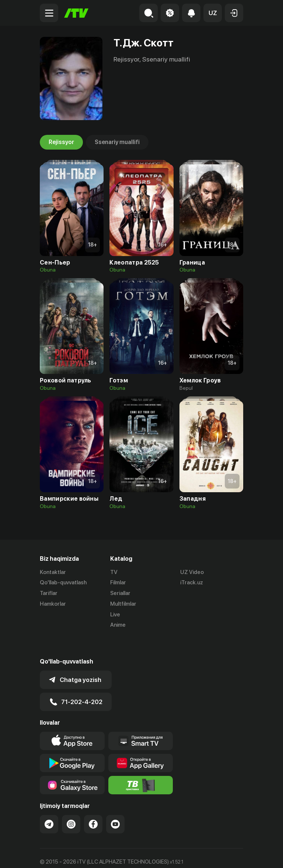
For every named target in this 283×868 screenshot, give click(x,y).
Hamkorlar (53, 604)
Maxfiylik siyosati (110, 854)
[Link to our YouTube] (115, 804)
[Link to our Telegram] (49, 804)
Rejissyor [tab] (61, 142)
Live (115, 615)
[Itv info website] (141, 765)
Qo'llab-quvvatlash (63, 583)
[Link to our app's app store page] (72, 721)
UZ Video (192, 572)
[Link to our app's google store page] (72, 743)
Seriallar (120, 594)
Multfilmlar (123, 604)
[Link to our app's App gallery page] (141, 743)
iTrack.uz (192, 583)
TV (114, 572)
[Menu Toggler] (49, 13)
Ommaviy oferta (60, 854)
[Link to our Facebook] (93, 804)
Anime (118, 625)
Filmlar (118, 583)
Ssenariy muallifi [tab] (117, 142)
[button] (213, 13)
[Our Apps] (141, 721)
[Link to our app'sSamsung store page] (72, 765)
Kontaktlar (53, 572)
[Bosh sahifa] (76, 13)
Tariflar (49, 594)
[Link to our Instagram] (71, 804)
